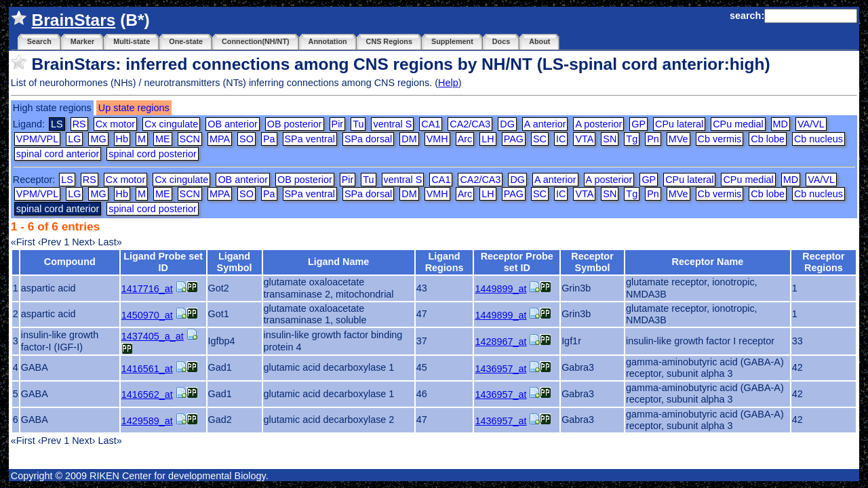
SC (540, 139)
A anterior (545, 124)
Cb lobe (768, 139)
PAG (514, 139)
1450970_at (147, 315)
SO (246, 139)
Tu (358, 124)
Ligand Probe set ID (163, 262)
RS (79, 124)
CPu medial (738, 124)
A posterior (598, 124)
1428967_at (500, 342)
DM (409, 139)
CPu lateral (679, 124)
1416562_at (147, 394)
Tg (632, 139)
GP (638, 124)
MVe (678, 139)
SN (610, 139)
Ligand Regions (445, 262)
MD (781, 124)
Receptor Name (708, 262)
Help (448, 83)
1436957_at (500, 369)
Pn (653, 139)
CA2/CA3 (470, 124)
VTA (584, 139)
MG (98, 139)
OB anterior (233, 124)
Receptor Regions (823, 262)
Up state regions (134, 108)
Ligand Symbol (235, 262)
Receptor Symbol (592, 262)
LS (67, 180)
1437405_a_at (153, 336)
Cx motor (115, 124)
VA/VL (811, 124)
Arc (465, 139)
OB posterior (295, 124)
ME (163, 139)
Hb (122, 139)
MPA (220, 139)
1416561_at (147, 369)
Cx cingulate (171, 124)
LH (488, 139)
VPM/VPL (37, 139)
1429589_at (147, 421)
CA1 (431, 124)
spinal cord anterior (58, 154)
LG (74, 139)
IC (561, 139)
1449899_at (500, 289)
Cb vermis (720, 139)
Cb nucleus (818, 139)
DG (507, 124)
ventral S (392, 124)
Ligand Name (338, 262)
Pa (269, 139)
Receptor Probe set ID (517, 262)
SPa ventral (310, 139)
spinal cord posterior (153, 154)
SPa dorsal (368, 139)
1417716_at (147, 289)
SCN (190, 139)
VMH (437, 139)
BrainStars (74, 20)
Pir (338, 124)
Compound (70, 262)
